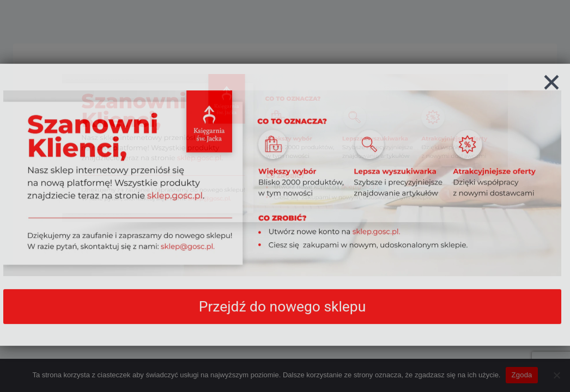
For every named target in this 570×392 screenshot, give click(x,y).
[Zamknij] (551, 94)
